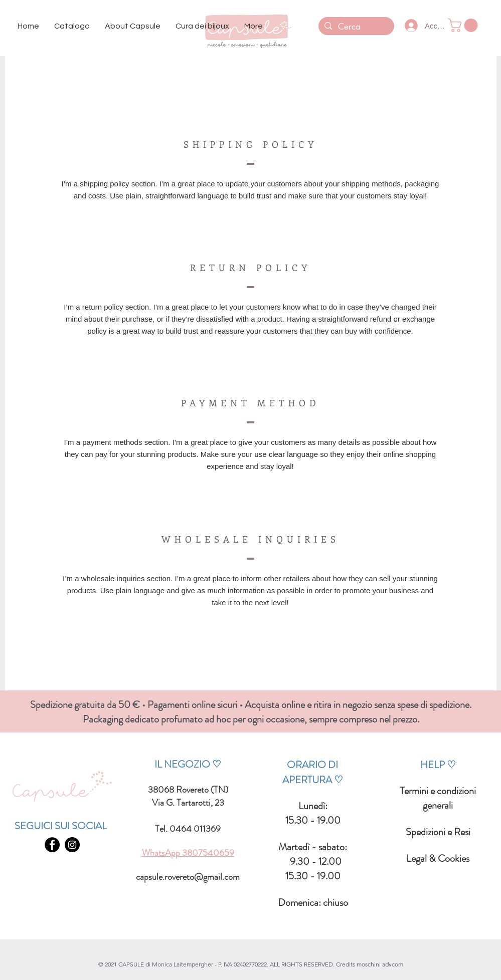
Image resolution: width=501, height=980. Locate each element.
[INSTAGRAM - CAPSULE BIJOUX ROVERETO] (72, 845)
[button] (72, 26)
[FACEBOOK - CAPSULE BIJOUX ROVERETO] (52, 845)
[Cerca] (356, 27)
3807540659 (208, 853)
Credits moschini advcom (370, 964)
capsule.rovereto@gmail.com (188, 877)
